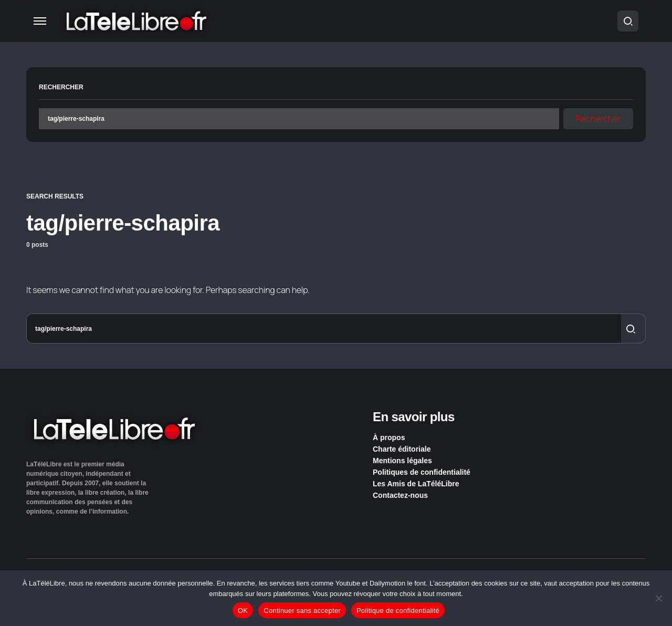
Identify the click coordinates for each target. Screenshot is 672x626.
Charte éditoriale (402, 449)
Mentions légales (402, 461)
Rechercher (61, 87)
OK (243, 611)
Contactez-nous (400, 495)
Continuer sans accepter (302, 611)
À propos (389, 437)
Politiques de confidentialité (422, 472)
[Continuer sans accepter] (659, 598)
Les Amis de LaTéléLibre (416, 484)
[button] (40, 21)
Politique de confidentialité (398, 611)
